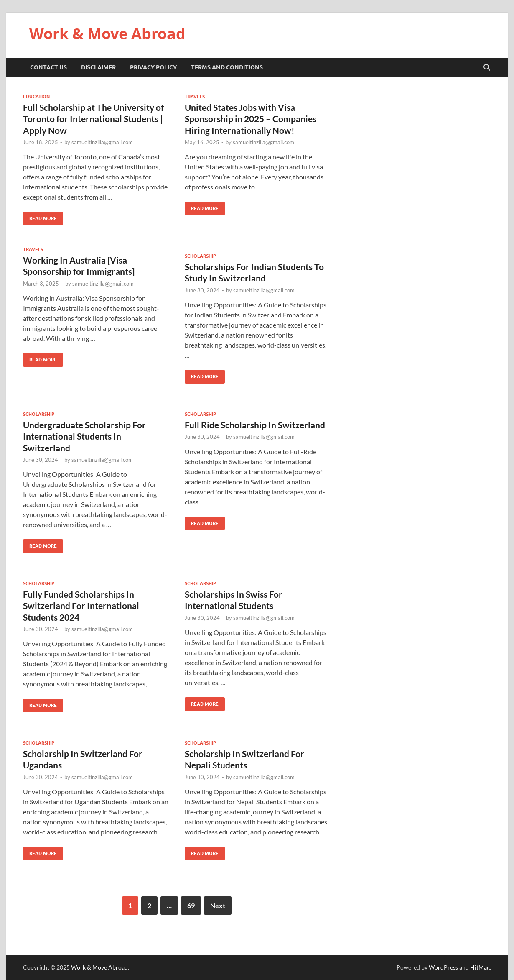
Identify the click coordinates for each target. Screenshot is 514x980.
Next (218, 905)
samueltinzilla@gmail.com (102, 142)
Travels (195, 97)
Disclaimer (98, 67)
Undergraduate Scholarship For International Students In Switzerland (84, 436)
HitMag (480, 967)
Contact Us (48, 67)
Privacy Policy (153, 67)
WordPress (443, 967)
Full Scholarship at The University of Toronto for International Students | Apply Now (93, 119)
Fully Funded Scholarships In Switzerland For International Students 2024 (81, 606)
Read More (40, 216)
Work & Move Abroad (107, 34)
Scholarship (200, 256)
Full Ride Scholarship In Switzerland (255, 425)
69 (191, 905)
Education (36, 97)
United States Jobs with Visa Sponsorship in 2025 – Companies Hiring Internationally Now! (251, 119)
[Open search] (487, 68)
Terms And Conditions (227, 67)
